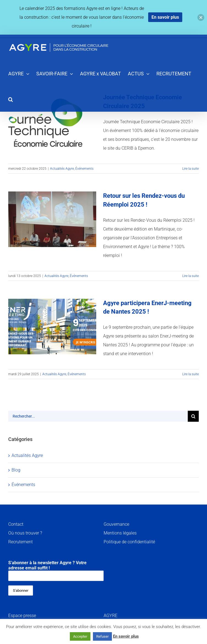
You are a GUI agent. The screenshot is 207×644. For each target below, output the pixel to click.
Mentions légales (120, 533)
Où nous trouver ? (25, 533)
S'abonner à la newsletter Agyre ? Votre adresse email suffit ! (56, 571)
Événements (84, 169)
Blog (16, 470)
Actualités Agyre (62, 169)
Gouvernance (116, 524)
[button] (11, 99)
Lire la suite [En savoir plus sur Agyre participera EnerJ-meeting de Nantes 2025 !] (191, 374)
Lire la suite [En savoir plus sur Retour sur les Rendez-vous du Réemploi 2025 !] (191, 276)
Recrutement (20, 542)
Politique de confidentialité (129, 542)
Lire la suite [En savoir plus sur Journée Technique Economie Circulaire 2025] (191, 169)
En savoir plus (126, 636)
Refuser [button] (102, 636)
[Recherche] (193, 416)
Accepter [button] (80, 636)
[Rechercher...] (98, 416)
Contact (16, 524)
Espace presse (22, 616)
